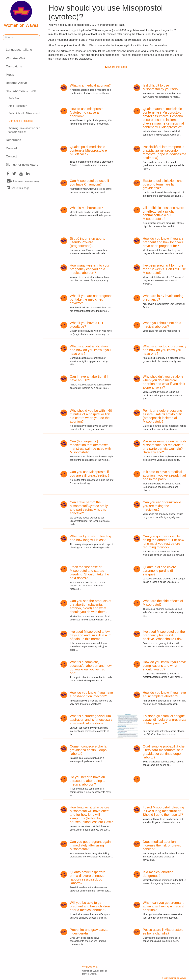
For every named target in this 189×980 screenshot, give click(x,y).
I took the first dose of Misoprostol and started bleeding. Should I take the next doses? (89, 572)
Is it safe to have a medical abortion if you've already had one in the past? (164, 475)
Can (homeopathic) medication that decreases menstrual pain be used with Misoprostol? (90, 447)
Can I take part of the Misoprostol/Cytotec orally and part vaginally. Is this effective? (89, 508)
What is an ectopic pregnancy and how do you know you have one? (164, 350)
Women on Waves (21, 14)
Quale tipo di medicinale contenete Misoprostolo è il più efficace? (89, 150)
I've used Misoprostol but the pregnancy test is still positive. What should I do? (164, 635)
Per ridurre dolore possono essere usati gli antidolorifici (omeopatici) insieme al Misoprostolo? (163, 416)
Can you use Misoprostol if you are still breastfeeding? (90, 474)
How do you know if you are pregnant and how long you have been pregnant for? (163, 242)
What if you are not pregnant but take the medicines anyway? (91, 299)
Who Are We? (16, 58)
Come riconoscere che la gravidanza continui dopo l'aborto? (88, 750)
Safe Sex (14, 98)
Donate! (11, 148)
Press (10, 75)
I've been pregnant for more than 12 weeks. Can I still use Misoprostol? (164, 269)
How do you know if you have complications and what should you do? (164, 666)
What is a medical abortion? (90, 85)
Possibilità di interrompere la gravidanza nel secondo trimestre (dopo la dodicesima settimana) (164, 152)
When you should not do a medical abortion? (162, 325)
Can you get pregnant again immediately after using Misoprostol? (90, 845)
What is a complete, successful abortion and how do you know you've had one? (91, 667)
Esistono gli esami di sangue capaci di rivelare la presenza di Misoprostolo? (164, 720)
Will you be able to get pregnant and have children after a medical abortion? (90, 906)
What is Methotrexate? (86, 208)
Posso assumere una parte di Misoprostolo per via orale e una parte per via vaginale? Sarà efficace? (164, 447)
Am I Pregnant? (18, 106)
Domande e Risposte (21, 121)
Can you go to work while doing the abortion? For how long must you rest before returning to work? (163, 542)
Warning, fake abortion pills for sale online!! (24, 130)
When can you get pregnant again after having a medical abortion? (163, 906)
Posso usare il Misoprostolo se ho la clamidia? (163, 932)
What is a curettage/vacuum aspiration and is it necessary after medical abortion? (91, 720)
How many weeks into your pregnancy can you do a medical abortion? (90, 269)
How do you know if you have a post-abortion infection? (91, 694)
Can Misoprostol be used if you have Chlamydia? (89, 183)
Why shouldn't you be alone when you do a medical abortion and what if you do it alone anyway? (164, 382)
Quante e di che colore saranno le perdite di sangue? (159, 571)
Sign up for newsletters (22, 164)
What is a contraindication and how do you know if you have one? (90, 350)
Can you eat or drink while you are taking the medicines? (162, 506)
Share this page (18, 188)
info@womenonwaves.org (23, 181)
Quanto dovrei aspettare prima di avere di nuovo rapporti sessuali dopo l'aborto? (88, 878)
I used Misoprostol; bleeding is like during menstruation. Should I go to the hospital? (163, 811)
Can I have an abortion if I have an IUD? (89, 378)
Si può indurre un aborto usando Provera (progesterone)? (88, 242)
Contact (11, 156)
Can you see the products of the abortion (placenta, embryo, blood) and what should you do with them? (90, 606)
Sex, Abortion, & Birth (21, 91)
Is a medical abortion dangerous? (158, 874)
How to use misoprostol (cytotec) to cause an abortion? (87, 112)
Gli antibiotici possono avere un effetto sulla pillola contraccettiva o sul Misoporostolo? (163, 213)
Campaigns (14, 66)
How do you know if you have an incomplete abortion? (164, 694)
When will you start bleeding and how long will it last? (90, 538)
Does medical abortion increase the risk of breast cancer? (162, 845)
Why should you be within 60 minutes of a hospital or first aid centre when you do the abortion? (91, 416)
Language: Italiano (19, 50)
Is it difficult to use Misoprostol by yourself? (161, 87)
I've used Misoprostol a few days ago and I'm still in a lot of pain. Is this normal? (91, 635)
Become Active (16, 83)
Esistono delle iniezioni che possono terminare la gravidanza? (163, 184)
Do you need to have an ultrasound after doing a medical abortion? (87, 781)
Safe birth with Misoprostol (24, 113)
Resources (13, 140)
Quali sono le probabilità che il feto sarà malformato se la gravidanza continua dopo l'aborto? (164, 752)
